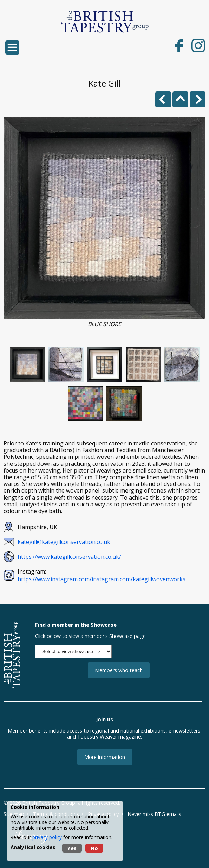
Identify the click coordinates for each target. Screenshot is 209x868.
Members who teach (119, 670)
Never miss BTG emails (154, 814)
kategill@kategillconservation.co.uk (64, 542)
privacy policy (47, 837)
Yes (72, 848)
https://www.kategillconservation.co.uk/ (69, 557)
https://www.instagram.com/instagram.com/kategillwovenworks (102, 579)
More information (105, 757)
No (94, 848)
